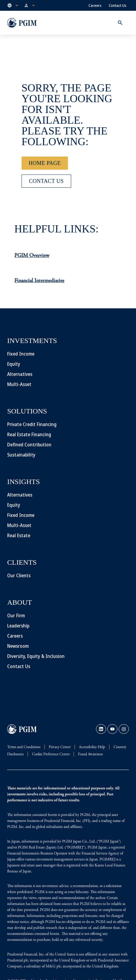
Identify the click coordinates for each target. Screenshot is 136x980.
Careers (95, 5)
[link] (101, 729)
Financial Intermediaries (39, 281)
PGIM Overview (32, 256)
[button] (13, 5)
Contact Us (118, 5)
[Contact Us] (46, 181)
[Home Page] (45, 163)
